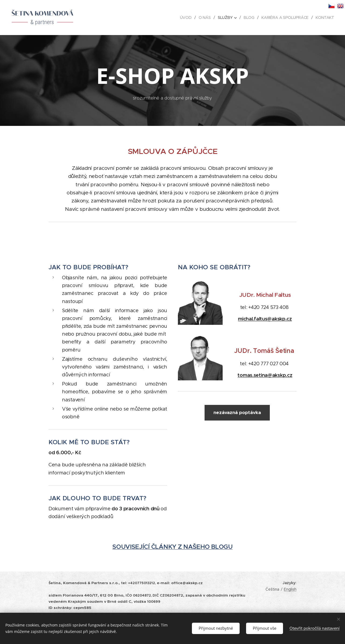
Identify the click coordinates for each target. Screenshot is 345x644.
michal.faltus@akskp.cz (265, 319)
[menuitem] (187, 18)
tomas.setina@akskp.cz (265, 375)
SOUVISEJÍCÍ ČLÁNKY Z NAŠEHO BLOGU (172, 547)
